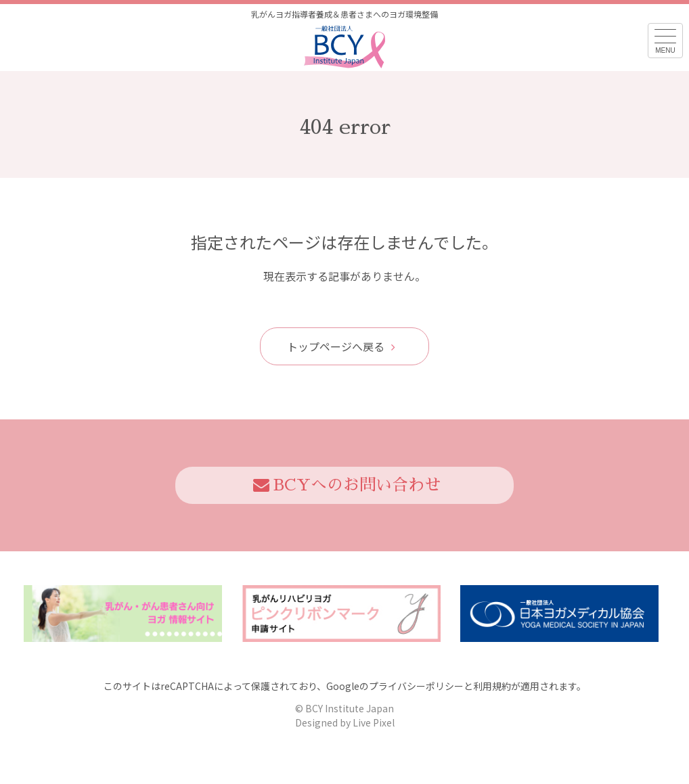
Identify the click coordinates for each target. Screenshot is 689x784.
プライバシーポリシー (416, 686)
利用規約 (492, 686)
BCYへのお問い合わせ (347, 485)
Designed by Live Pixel (345, 722)
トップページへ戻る (341, 346)
